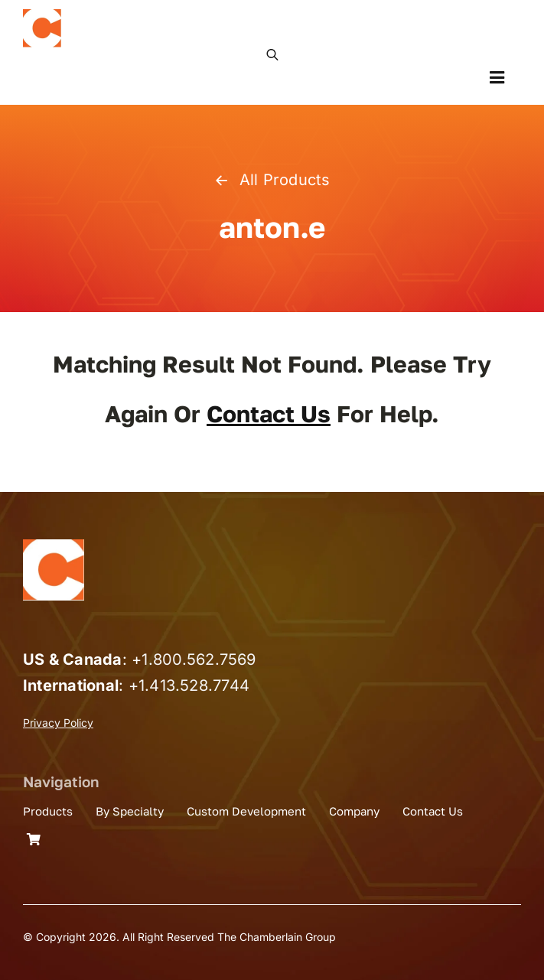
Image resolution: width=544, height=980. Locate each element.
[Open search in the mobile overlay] (272, 54)
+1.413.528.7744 (189, 685)
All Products (272, 180)
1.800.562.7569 (199, 659)
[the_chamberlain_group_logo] (42, 15)
